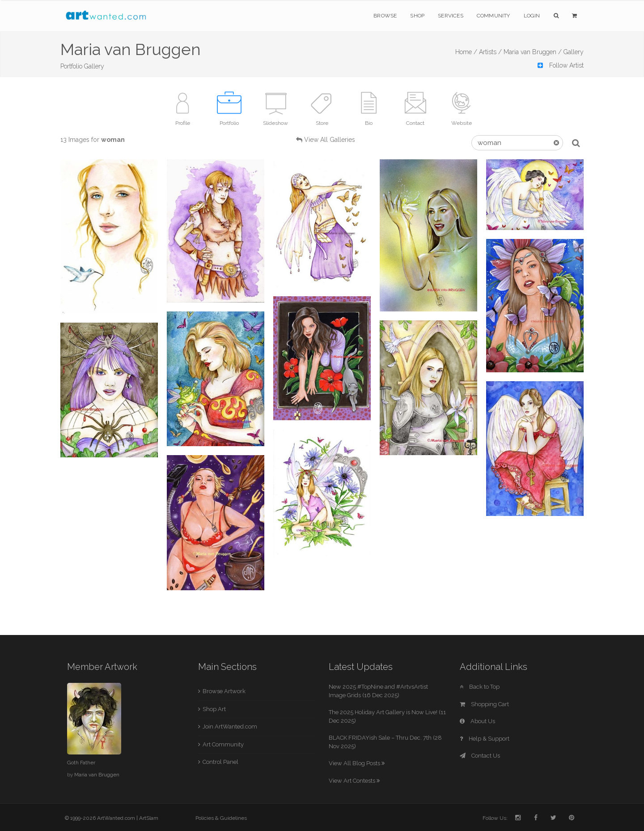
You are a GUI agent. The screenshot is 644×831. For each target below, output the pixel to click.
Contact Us (480, 756)
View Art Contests (354, 781)
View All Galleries (330, 140)
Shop (417, 16)
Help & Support (485, 739)
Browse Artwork (224, 691)
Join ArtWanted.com (230, 727)
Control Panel (220, 762)
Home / (466, 52)
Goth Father (81, 763)
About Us (477, 721)
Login (532, 16)
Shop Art (214, 709)
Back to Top (480, 687)
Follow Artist (561, 65)
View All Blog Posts (357, 763)
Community (494, 16)
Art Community (223, 744)
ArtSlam (149, 818)
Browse (385, 16)
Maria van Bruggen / (533, 52)
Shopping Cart (484, 704)
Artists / (490, 52)
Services (451, 16)
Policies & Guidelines (221, 818)
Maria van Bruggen (97, 775)
